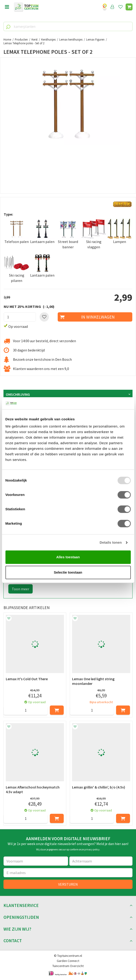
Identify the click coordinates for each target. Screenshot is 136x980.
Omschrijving (18, 394)
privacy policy (92, 849)
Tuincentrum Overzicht (68, 966)
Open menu (7, 7)
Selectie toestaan (68, 572)
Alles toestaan (68, 557)
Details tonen (111, 542)
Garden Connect (68, 961)
